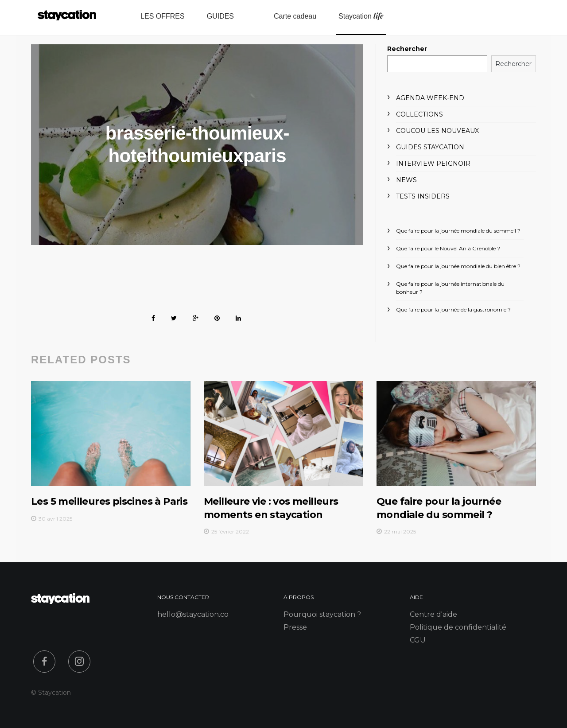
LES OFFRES (163, 16)
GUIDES (220, 16)
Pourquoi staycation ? (322, 614)
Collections (419, 114)
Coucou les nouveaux (437, 131)
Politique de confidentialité (458, 627)
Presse (295, 627)
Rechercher (407, 49)
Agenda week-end (430, 98)
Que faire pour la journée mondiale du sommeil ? (458, 231)
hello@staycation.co (193, 614)
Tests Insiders (423, 196)
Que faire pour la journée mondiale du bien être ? (458, 266)
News (406, 180)
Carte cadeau (295, 16)
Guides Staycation (430, 147)
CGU (418, 640)
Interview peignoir (433, 164)
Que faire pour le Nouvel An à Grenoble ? (448, 248)
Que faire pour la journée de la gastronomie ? (453, 309)
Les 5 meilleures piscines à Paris (109, 501)
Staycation (361, 16)
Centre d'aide (433, 614)
